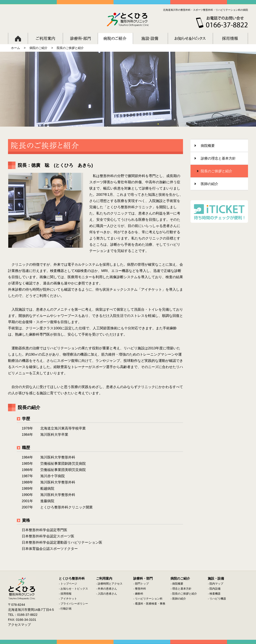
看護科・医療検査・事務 (150, 604)
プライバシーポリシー (74, 604)
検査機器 (215, 594)
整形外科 (140, 589)
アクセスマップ (19, 625)
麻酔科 (139, 594)
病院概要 (178, 584)
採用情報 (66, 594)
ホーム (15, 48)
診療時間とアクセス (110, 584)
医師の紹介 (179, 599)
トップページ (69, 584)
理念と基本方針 (182, 589)
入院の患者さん (107, 594)
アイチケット (69, 599)
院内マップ (216, 584)
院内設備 (215, 589)
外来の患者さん (107, 589)
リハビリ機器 (218, 599)
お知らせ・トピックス (74, 589)
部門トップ (142, 584)
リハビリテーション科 (149, 599)
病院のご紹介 (38, 48)
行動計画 (66, 609)
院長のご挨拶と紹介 (185, 594)
